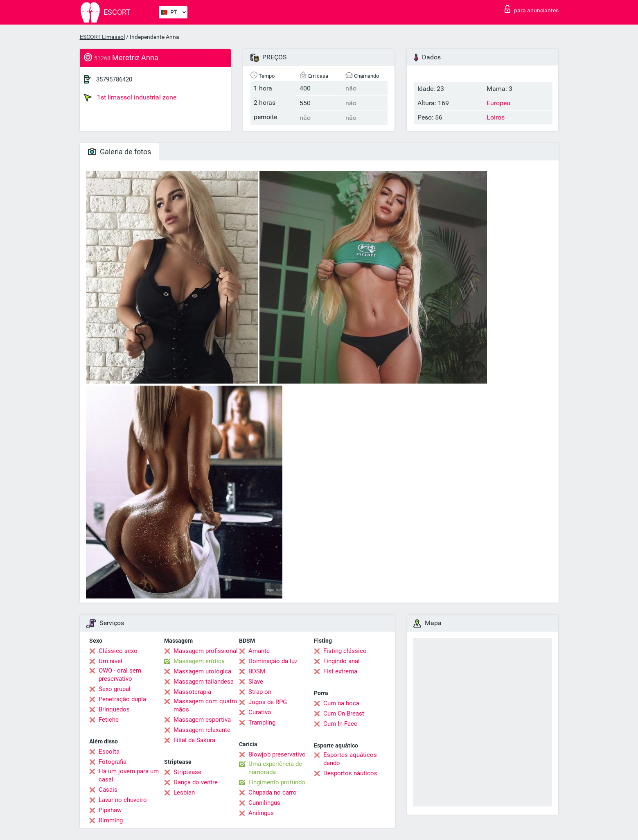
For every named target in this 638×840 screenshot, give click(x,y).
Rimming (111, 820)
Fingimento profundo (277, 782)
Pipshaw (110, 810)
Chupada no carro (273, 793)
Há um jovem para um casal (129, 775)
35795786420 (114, 79)
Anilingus (261, 813)
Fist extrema (340, 671)
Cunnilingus (264, 803)
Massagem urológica (202, 671)
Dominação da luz (273, 661)
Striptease (187, 772)
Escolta (109, 752)
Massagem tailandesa (204, 682)
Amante (259, 651)
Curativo (260, 712)
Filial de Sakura (194, 740)
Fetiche (109, 720)
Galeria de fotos (119, 152)
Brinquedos (114, 709)
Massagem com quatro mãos (205, 705)
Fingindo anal (342, 661)
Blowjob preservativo (277, 754)
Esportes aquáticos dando (350, 759)
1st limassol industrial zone (130, 97)
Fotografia (113, 762)
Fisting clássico (345, 651)
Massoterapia (192, 692)
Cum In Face (340, 724)
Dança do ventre (196, 782)
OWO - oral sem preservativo (120, 675)
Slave (256, 682)
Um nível (110, 661)
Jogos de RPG (268, 702)
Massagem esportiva (202, 720)
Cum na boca (341, 703)
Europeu (498, 103)
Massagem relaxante (202, 730)
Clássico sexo (118, 651)
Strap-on (260, 692)
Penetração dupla (122, 699)
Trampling (262, 723)
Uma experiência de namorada (275, 768)
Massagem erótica (199, 661)
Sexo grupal (115, 689)
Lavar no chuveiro (123, 800)
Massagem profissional (206, 651)
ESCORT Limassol (102, 37)
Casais (108, 790)
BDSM (257, 671)
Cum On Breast (344, 714)
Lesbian (184, 793)
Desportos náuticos (350, 773)
